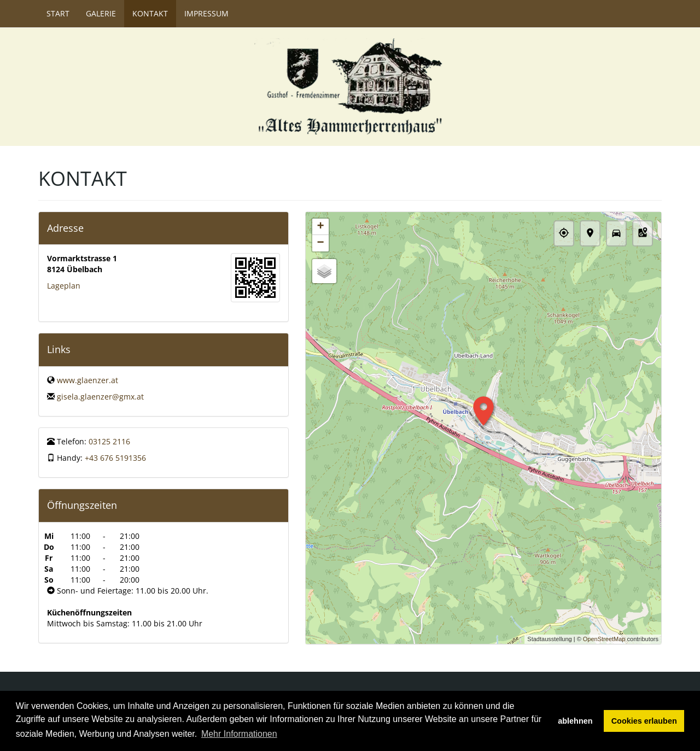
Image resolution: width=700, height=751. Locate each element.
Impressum (206, 13)
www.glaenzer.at (87, 380)
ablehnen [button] (575, 721)
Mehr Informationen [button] (239, 734)
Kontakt (150, 13)
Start (58, 13)
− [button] (320, 243)
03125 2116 (109, 441)
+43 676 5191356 (115, 458)
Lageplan (64, 286)
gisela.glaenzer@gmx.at (100, 397)
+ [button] (320, 227)
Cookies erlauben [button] (644, 721)
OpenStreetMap (604, 639)
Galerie (101, 13)
